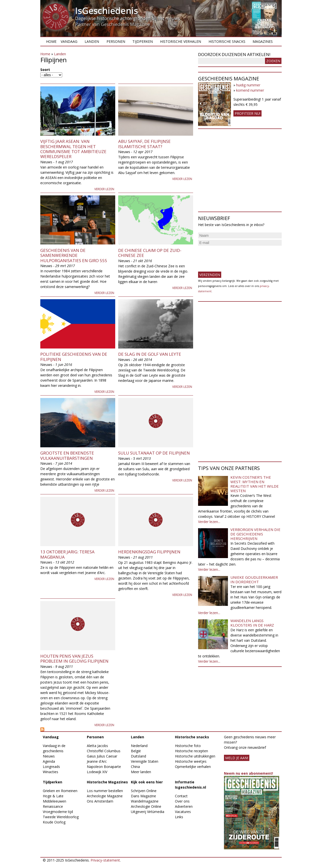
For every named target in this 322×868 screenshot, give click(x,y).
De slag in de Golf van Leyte (150, 354)
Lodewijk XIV (97, 772)
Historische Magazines (107, 782)
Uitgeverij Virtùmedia (148, 812)
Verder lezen (104, 189)
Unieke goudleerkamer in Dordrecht (254, 579)
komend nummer (250, 90)
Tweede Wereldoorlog (61, 817)
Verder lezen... (209, 522)
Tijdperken (143, 41)
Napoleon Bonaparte (104, 767)
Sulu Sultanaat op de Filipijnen (154, 453)
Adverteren (184, 806)
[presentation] (236, 257)
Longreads (51, 767)
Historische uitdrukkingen (195, 756)
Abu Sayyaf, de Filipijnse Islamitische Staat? (144, 144)
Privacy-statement (105, 860)
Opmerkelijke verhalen (193, 767)
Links (179, 817)
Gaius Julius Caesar (102, 756)
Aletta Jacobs (97, 746)
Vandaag (69, 41)
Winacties (51, 772)
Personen (116, 41)
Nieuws (49, 756)
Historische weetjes (191, 761)
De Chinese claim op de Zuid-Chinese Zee (150, 253)
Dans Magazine (143, 796)
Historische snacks (227, 41)
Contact (181, 796)
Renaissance (53, 806)
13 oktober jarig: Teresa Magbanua (67, 554)
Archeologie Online (146, 806)
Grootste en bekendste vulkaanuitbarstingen (67, 455)
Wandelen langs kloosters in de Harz (252, 623)
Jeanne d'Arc (97, 761)
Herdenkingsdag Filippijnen (149, 552)
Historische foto (188, 746)
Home (51, 41)
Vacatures (183, 812)
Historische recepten (191, 751)
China (135, 767)
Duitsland (138, 756)
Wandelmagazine (145, 801)
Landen (92, 41)
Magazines (263, 41)
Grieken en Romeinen (60, 791)
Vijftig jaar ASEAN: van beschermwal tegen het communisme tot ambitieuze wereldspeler (73, 149)
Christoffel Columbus (104, 751)
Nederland (139, 746)
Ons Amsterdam (100, 801)
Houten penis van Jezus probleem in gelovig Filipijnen (74, 659)
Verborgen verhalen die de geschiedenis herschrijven (255, 534)
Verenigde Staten (145, 761)
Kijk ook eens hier (147, 782)
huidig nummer (248, 85)
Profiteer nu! (247, 113)
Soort (45, 70)
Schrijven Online (144, 791)
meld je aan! (237, 758)
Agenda (49, 761)
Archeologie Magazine (105, 796)
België (136, 751)
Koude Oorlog (54, 822)
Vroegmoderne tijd (58, 812)
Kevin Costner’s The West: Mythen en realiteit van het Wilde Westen (255, 484)
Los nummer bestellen (105, 791)
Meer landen (141, 772)
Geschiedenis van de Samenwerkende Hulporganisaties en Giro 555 (74, 255)
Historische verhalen (181, 41)
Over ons (182, 801)
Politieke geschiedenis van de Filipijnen (74, 357)
